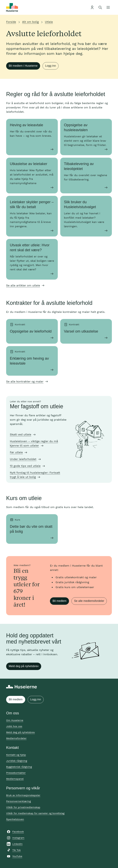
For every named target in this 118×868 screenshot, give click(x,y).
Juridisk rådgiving (17, 761)
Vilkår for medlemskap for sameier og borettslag (35, 813)
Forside (11, 22)
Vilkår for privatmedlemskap (23, 807)
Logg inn (51, 66)
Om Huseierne (15, 720)
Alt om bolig (30, 22)
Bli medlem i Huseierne (23, 66)
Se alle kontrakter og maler (25, 381)
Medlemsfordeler (16, 738)
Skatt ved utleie (21, 434)
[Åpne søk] (100, 7)
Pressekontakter (16, 773)
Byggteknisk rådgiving (19, 767)
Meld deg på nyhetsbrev (24, 666)
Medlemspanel (15, 779)
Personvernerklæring (19, 801)
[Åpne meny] (108, 7)
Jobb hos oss (14, 726)
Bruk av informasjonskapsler (23, 795)
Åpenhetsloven (15, 819)
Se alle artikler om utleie (23, 285)
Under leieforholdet (23, 459)
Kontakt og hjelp (16, 755)
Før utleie (16, 452)
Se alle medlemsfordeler (89, 601)
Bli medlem (59, 601)
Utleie (49, 22)
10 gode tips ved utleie (25, 466)
